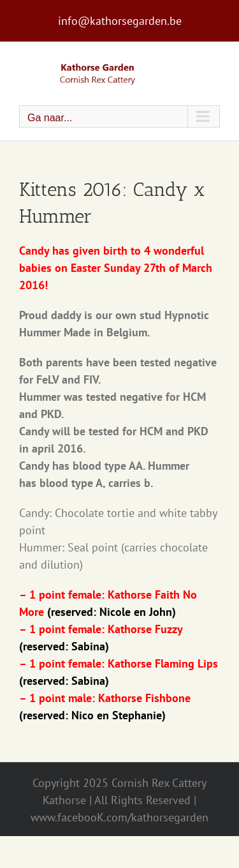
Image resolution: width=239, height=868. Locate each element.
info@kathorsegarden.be (120, 21)
